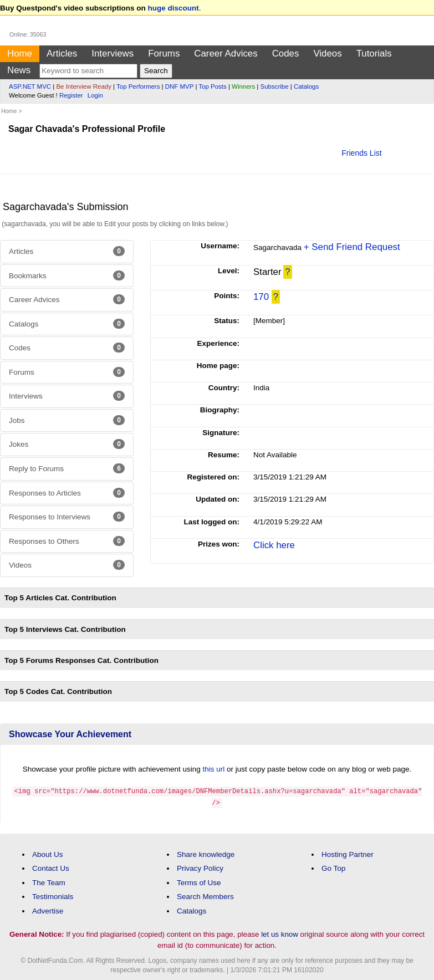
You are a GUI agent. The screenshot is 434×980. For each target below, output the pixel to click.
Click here (274, 545)
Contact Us (51, 867)
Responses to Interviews (67, 517)
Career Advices (226, 53)
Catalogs (306, 86)
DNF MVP (179, 86)
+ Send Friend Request (352, 247)
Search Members (205, 895)
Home (20, 53)
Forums (164, 53)
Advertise (48, 910)
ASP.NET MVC (30, 86)
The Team (49, 882)
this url (214, 769)
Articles (62, 53)
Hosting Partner (348, 853)
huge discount (173, 8)
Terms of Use (199, 882)
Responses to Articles (67, 493)
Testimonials (53, 895)
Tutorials (374, 53)
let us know (280, 933)
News (19, 70)
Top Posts (212, 86)
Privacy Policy (200, 867)
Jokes (67, 444)
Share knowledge (206, 853)
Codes (286, 53)
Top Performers (138, 86)
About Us (48, 853)
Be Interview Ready (83, 86)
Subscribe (275, 86)
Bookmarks (67, 275)
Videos (327, 53)
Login (95, 95)
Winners (243, 86)
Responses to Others (67, 541)
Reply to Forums (67, 468)
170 (261, 297)
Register (71, 95)
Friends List (361, 153)
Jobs (67, 420)
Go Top (333, 867)
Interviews (113, 53)
